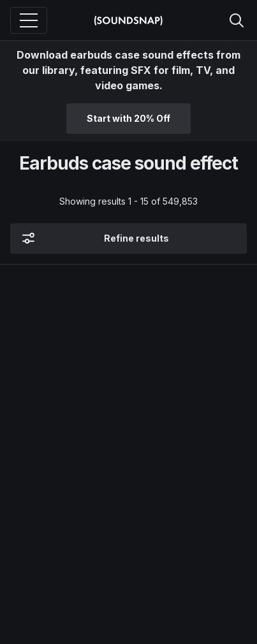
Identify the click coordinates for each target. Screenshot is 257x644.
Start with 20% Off (128, 118)
